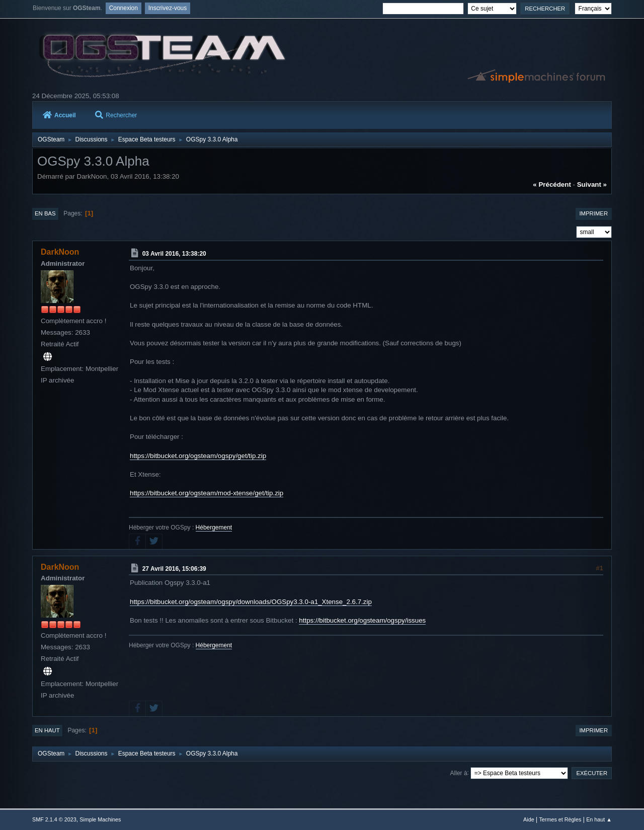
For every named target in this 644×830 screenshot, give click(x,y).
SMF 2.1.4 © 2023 (54, 819)
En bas (45, 213)
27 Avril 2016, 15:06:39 (174, 568)
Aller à (459, 773)
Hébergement (214, 527)
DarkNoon (60, 252)
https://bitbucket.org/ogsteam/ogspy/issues (362, 620)
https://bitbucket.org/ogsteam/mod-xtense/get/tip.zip (207, 493)
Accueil (59, 115)
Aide (529, 819)
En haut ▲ (599, 819)
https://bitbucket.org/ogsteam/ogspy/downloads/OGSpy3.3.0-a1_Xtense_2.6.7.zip (251, 602)
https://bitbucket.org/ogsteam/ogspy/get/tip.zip (198, 456)
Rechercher (116, 115)
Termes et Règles (560, 819)
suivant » (592, 184)
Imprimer (593, 213)
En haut (47, 730)
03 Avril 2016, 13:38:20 (174, 254)
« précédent (552, 184)
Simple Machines (100, 819)
